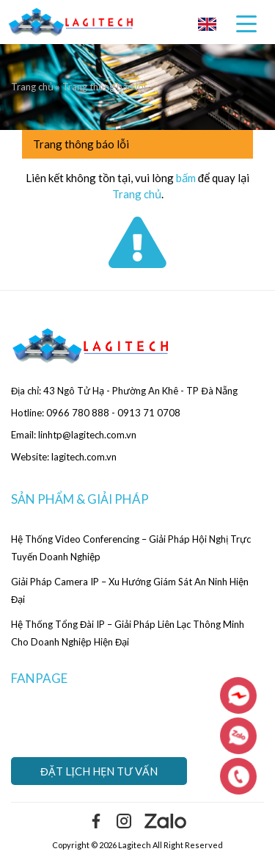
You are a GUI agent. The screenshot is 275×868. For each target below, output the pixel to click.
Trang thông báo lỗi (81, 144)
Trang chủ (33, 87)
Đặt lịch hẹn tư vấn (99, 771)
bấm (186, 178)
